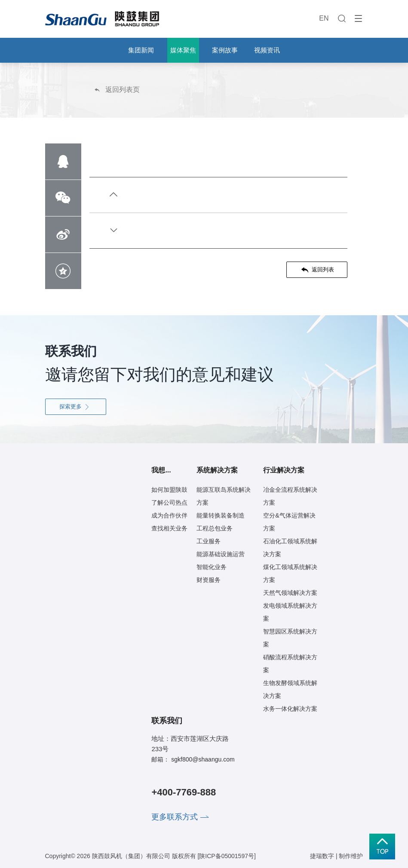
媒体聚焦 (183, 50)
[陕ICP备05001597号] (226, 856)
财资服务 (209, 580)
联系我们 (167, 721)
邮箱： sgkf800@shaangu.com (193, 759)
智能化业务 (212, 567)
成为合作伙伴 (169, 515)
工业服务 (209, 541)
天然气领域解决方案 (290, 593)
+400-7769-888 (184, 792)
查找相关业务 (169, 528)
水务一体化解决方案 (290, 709)
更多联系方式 (175, 817)
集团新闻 (141, 50)
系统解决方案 (217, 470)
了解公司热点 (169, 503)
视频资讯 (267, 50)
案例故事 (225, 50)
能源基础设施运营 (221, 554)
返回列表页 (117, 90)
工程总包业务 (215, 528)
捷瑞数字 (322, 856)
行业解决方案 (284, 470)
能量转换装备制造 (221, 515)
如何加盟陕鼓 (169, 490)
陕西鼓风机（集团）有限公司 (131, 856)
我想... (161, 470)
